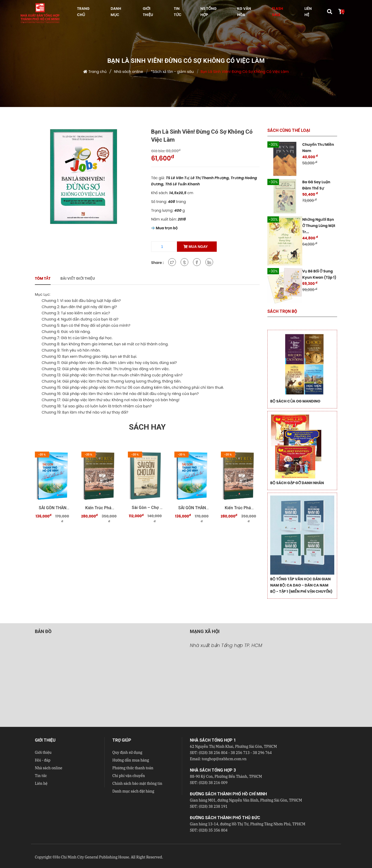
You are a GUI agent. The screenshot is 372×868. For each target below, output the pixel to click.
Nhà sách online (128, 72)
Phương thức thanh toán (133, 768)
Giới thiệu (43, 752)
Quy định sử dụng (127, 752)
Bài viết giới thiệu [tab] (78, 278)
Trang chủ (98, 72)
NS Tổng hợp (208, 12)
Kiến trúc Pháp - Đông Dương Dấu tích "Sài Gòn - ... (101, 508)
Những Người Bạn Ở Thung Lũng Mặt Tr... (319, 226)
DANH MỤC (116, 12)
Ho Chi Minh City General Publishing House (92, 857)
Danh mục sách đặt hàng (133, 791)
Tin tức (41, 776)
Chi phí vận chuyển (129, 776)
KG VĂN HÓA (244, 12)
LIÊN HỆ (308, 12)
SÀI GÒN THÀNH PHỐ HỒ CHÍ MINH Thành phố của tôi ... (54, 508)
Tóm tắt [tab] (43, 278)
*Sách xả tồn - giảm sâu (172, 72)
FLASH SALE (277, 12)
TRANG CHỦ (83, 12)
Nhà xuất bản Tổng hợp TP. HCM (226, 645)
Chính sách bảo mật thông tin (137, 783)
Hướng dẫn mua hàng (131, 760)
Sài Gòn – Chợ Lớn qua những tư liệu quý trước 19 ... (147, 508)
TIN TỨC (178, 12)
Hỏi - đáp (43, 760)
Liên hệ (41, 783)
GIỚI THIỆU (148, 12)
